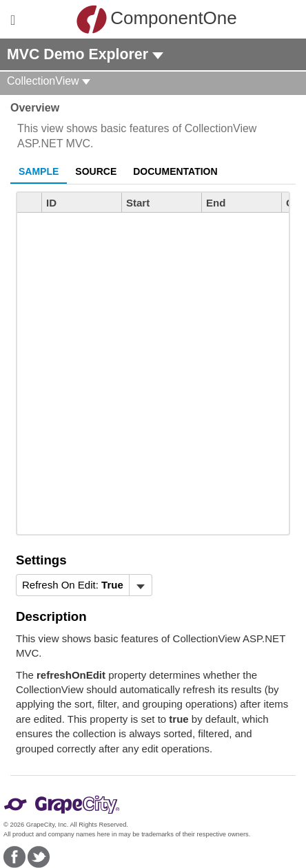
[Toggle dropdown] (140, 585)
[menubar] (84, 585)
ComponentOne (156, 19)
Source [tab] (96, 171)
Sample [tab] (39, 171)
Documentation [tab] (175, 171)
